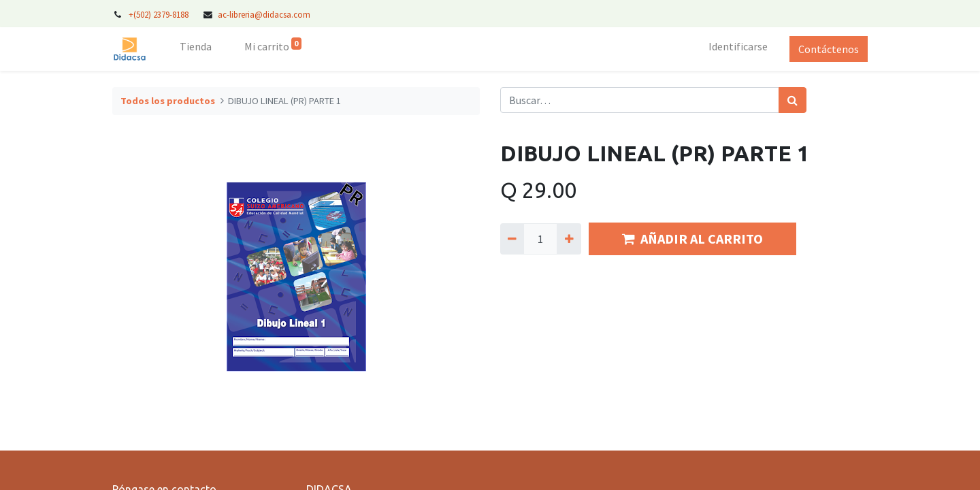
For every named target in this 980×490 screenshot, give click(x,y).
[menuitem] (196, 49)
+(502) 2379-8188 (160, 14)
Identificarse (738, 46)
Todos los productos (168, 101)
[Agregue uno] (569, 239)
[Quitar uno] (512, 239)
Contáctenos (829, 49)
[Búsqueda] (793, 100)
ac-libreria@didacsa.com (264, 14)
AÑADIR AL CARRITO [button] (692, 239)
